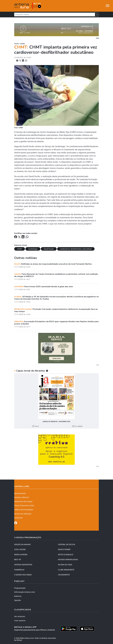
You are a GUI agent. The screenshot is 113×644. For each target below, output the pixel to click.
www (36, 426)
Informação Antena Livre (25, 592)
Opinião (17, 600)
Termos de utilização (23, 514)
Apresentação (20, 493)
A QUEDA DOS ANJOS (23, 575)
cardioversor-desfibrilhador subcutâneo (76, 249)
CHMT (20, 249)
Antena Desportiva (23, 565)
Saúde (22, 44)
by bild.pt (18, 640)
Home (16, 44)
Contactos (18, 518)
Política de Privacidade (24, 510)
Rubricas (18, 596)
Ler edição (77, 426)
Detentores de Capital (23, 501)
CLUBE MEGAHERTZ (66, 570)
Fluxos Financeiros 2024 (24, 505)
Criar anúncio (20, 621)
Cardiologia (33, 249)
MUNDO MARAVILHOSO (68, 559)
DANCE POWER (64, 549)
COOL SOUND (20, 549)
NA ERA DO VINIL (65, 565)
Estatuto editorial (21, 497)
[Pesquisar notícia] (55, 15)
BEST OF (18, 559)
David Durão (49, 249)
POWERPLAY (19, 570)
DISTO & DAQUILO (66, 554)
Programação (20, 588)
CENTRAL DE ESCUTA (67, 544)
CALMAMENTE (64, 575)
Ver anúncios (20, 616)
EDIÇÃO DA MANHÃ (22, 544)
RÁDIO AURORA (21, 554)
